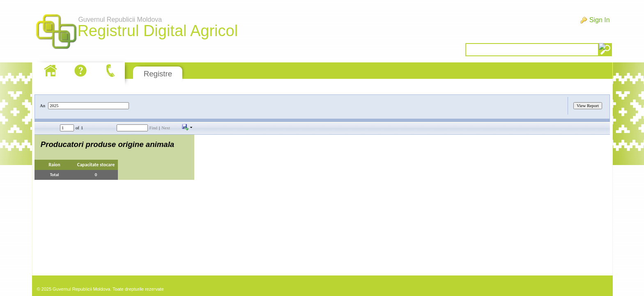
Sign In (600, 20)
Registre (158, 74)
